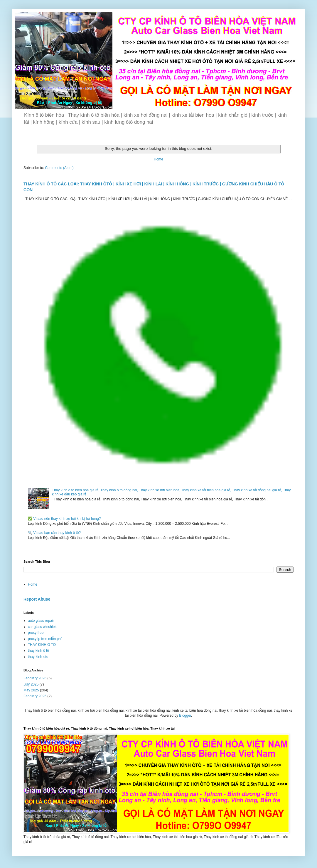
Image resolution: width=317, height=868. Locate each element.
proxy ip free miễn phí (45, 639)
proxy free (36, 633)
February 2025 (35, 696)
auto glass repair (41, 621)
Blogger (185, 715)
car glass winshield (43, 627)
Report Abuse (37, 599)
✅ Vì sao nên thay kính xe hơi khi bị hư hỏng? (64, 519)
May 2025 (31, 690)
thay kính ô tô (38, 651)
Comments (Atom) (59, 168)
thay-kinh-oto (38, 657)
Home (158, 159)
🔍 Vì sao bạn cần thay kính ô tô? (54, 533)
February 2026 (35, 678)
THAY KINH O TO (42, 645)
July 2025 (31, 684)
